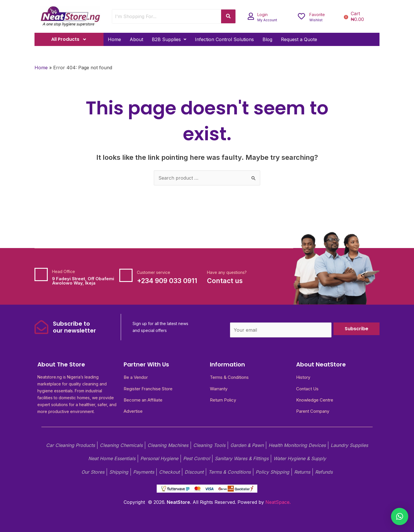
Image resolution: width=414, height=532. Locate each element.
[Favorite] (301, 16)
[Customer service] (126, 275)
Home (114, 39)
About (136, 39)
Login (262, 15)
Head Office (64, 271)
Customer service (154, 272)
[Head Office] (41, 274)
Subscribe (356, 329)
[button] (169, 39)
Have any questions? (227, 272)
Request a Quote (299, 39)
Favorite (317, 15)
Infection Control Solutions (224, 39)
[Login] (251, 16)
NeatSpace (277, 502)
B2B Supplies (169, 39)
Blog (267, 39)
